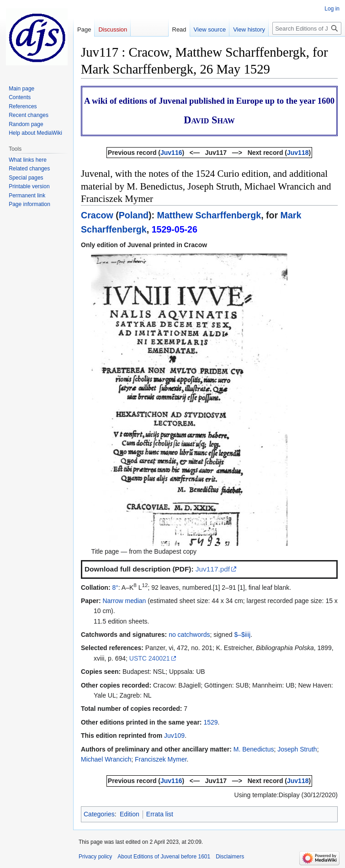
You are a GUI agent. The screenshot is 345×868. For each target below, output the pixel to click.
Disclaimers (230, 857)
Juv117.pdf (213, 569)
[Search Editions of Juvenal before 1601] (307, 28)
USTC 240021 (150, 658)
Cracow (97, 215)
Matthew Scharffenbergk (209, 215)
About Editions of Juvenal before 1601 (164, 857)
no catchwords (189, 635)
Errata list (160, 814)
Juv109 (174, 736)
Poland (134, 215)
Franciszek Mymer (161, 759)
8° (115, 587)
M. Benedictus (254, 749)
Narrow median (124, 601)
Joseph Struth (297, 749)
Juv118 (298, 153)
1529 (210, 722)
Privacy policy (95, 857)
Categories (99, 814)
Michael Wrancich (106, 759)
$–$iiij (242, 635)
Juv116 (171, 153)
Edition (130, 814)
